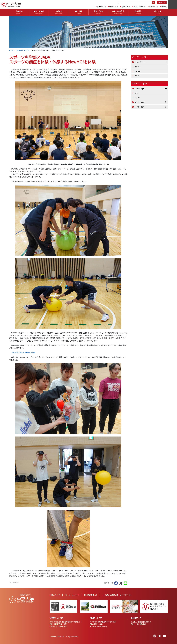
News (137, 93)
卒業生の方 (126, 6)
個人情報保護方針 (91, 595)
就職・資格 (98, 12)
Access (53, 627)
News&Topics (23, 50)
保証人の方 (114, 6)
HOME (12, 50)
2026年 (137, 67)
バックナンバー (140, 62)
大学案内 (19, 12)
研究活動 (138, 12)
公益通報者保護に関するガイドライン (117, 595)
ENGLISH (162, 2)
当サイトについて (72, 595)
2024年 (137, 76)
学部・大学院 (39, 12)
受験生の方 (102, 6)
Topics (137, 98)
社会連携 (158, 12)
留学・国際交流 (118, 12)
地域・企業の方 (140, 6)
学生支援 (79, 12)
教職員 (164, 6)
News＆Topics (140, 83)
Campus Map (62, 627)
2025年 (137, 71)
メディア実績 (140, 102)
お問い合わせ (55, 595)
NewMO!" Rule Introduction (24, 353)
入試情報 (59, 12)
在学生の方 (154, 6)
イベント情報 (140, 107)
